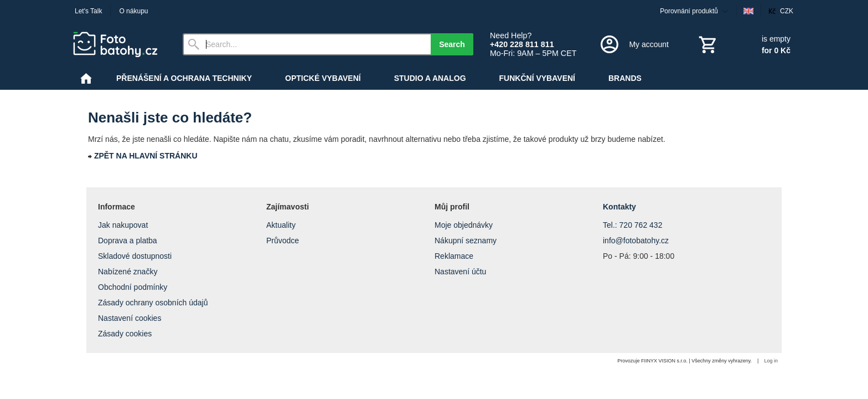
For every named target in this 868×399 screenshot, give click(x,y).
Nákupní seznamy (466, 241)
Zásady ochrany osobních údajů (153, 303)
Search (452, 44)
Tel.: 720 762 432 (632, 225)
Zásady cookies (125, 334)
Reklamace (454, 256)
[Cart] (743, 44)
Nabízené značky (128, 272)
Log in (771, 361)
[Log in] (634, 44)
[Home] (119, 44)
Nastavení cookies (130, 318)
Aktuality (281, 225)
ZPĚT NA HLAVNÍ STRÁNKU (146, 156)
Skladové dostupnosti (135, 256)
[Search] (307, 44)
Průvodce (283, 241)
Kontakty (619, 207)
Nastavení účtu (460, 272)
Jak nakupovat (123, 225)
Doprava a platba (128, 241)
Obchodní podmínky (133, 287)
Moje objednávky (464, 225)
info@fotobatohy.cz (636, 241)
